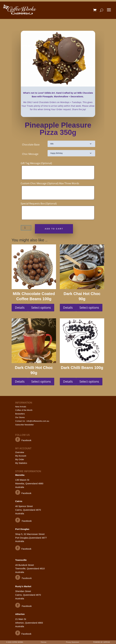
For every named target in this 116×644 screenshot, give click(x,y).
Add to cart (54, 229)
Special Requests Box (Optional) (39, 204)
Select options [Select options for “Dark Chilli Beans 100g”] (89, 381)
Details (20, 308)
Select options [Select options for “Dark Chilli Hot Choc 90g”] (41, 381)
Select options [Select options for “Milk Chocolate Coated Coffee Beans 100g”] (41, 308)
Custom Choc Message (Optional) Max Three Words (50, 183)
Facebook (26, 440)
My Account (21, 456)
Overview (20, 452)
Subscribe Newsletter (25, 425)
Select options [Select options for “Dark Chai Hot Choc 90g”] (89, 308)
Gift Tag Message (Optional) (36, 163)
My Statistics (21, 463)
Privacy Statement (73, 642)
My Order (20, 459)
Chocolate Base (31, 145)
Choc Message (30, 154)
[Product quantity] (26, 228)
